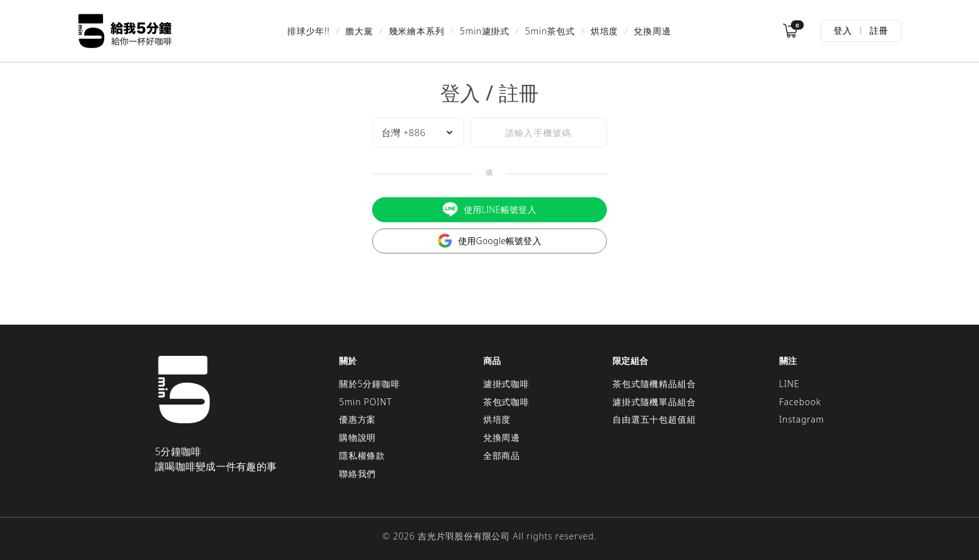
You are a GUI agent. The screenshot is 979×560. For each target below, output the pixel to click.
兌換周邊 (652, 31)
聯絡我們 (357, 474)
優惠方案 (357, 419)
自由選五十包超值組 (654, 419)
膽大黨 (359, 31)
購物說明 (357, 437)
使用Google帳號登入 (489, 241)
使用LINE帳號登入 (489, 209)
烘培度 (604, 31)
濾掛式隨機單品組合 (654, 402)
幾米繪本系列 (417, 31)
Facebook (800, 402)
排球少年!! (308, 31)
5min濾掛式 (485, 31)
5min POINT (366, 402)
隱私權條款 (362, 455)
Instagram (802, 419)
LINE (790, 384)
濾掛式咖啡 (506, 384)
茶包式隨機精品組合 (654, 384)
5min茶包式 (550, 31)
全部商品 (502, 455)
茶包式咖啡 (506, 402)
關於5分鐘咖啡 (370, 384)
